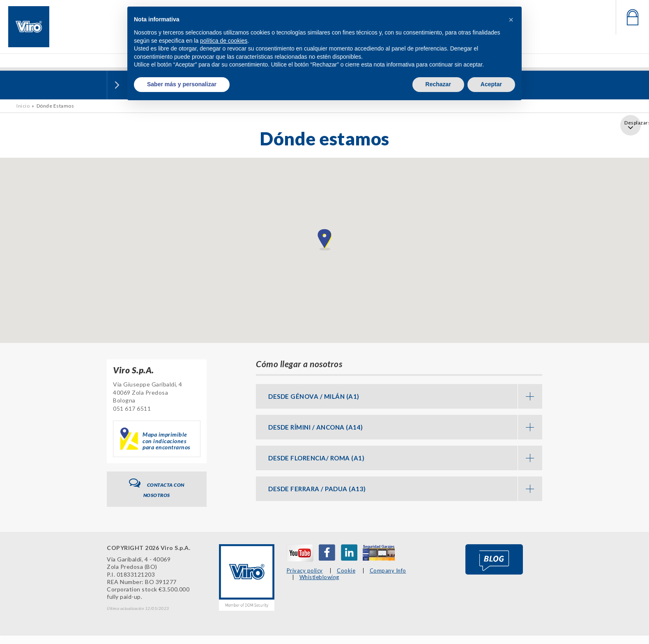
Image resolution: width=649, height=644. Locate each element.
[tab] (399, 396)
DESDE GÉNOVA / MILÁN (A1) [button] (405, 396)
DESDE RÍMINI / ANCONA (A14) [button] (405, 427)
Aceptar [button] (491, 84)
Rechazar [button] (438, 84)
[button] (511, 20)
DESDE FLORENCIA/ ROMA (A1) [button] (405, 458)
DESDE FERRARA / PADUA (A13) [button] (405, 489)
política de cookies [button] (224, 41)
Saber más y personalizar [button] (182, 84)
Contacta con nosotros (157, 488)
